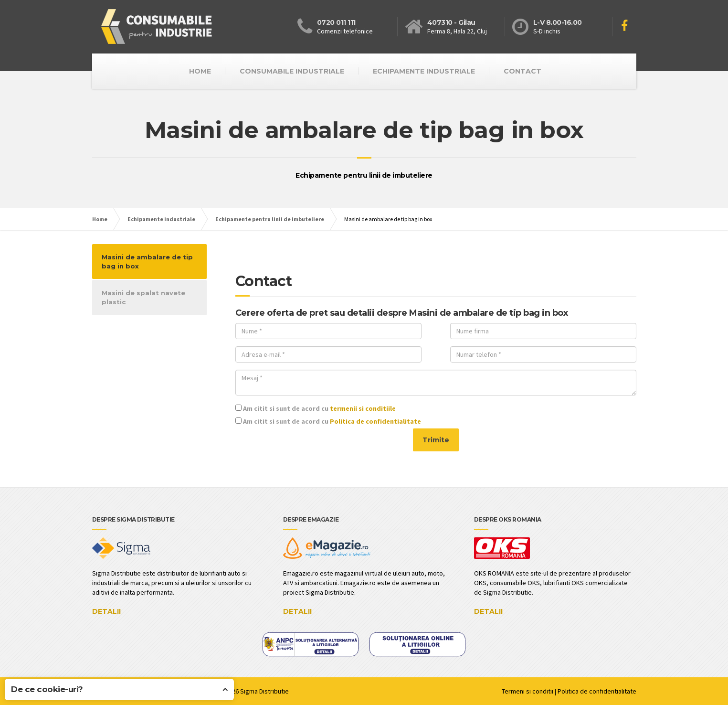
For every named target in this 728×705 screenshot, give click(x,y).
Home (100, 219)
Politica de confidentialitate (375, 421)
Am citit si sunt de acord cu (316, 408)
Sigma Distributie (264, 691)
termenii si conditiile (363, 408)
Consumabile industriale (292, 71)
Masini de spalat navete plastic (143, 297)
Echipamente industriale (424, 71)
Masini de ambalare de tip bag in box (147, 262)
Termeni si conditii (528, 691)
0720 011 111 (336, 22)
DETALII (106, 611)
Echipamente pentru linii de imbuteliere (270, 219)
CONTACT (522, 71)
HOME (200, 71)
